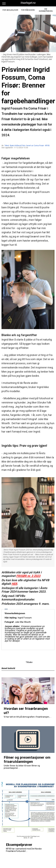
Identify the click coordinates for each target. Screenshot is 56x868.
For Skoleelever (10, 10)
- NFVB (47, 146)
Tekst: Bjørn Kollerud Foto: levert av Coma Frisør (24, 146)
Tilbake (29, 662)
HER (14, 584)
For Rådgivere (28, 10)
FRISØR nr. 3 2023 (28, 576)
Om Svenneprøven (46, 10)
